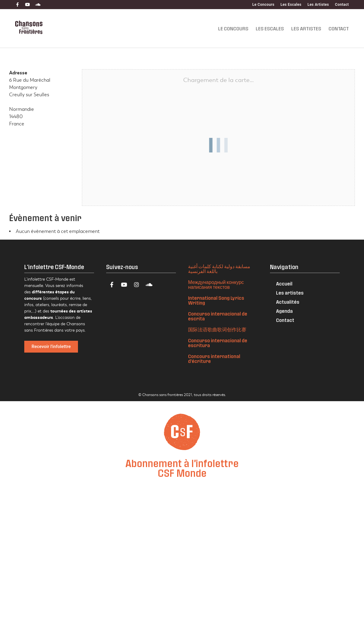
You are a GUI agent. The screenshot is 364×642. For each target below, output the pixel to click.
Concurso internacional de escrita (218, 316)
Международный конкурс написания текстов (216, 284)
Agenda (284, 311)
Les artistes (290, 293)
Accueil (284, 283)
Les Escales (291, 5)
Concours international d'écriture (214, 359)
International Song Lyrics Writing (216, 300)
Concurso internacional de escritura (218, 343)
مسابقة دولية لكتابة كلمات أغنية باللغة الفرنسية (219, 269)
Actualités (288, 302)
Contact (342, 5)
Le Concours (263, 5)
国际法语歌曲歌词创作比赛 (217, 329)
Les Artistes (318, 5)
